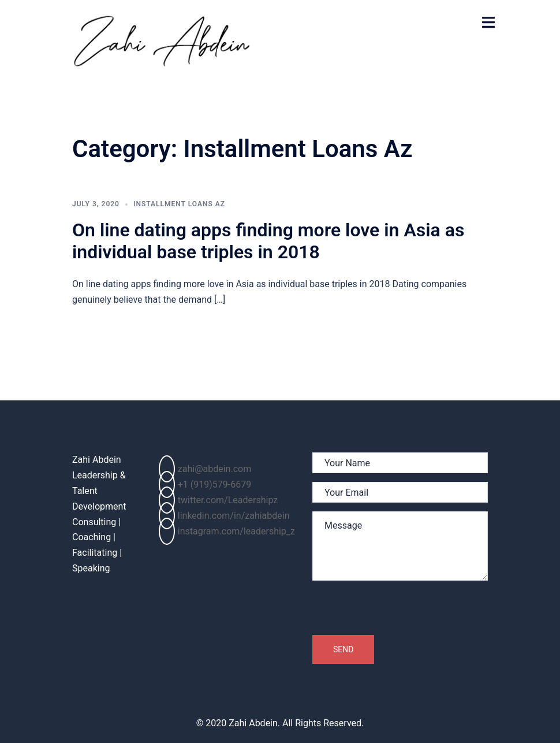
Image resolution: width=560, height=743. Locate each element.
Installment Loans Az (179, 204)
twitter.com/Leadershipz (218, 500)
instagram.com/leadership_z (227, 531)
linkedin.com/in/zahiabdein (224, 516)
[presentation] (400, 611)
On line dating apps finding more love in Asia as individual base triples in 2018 (268, 241)
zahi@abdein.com (205, 469)
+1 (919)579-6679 (205, 484)
